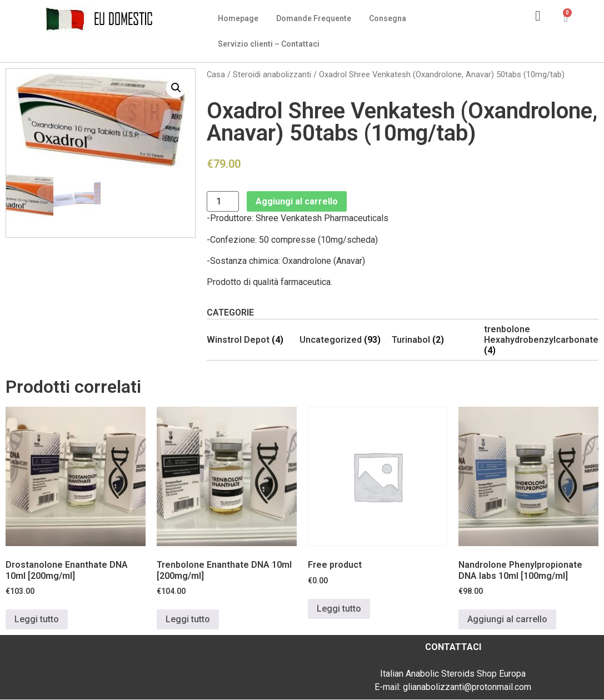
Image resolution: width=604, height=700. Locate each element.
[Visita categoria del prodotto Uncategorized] (340, 340)
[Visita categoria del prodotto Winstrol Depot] (247, 340)
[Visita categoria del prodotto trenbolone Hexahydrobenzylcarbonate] (541, 340)
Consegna (388, 18)
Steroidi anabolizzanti (272, 74)
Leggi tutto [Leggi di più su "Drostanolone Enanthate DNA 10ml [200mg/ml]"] (37, 619)
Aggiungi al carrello (297, 201)
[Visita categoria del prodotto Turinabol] (432, 340)
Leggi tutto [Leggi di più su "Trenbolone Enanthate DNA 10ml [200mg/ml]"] (188, 619)
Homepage (238, 18)
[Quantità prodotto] (223, 201)
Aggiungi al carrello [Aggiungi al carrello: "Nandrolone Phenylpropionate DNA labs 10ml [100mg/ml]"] (507, 619)
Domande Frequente (314, 18)
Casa (216, 74)
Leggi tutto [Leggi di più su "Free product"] (339, 609)
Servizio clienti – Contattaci (269, 44)
